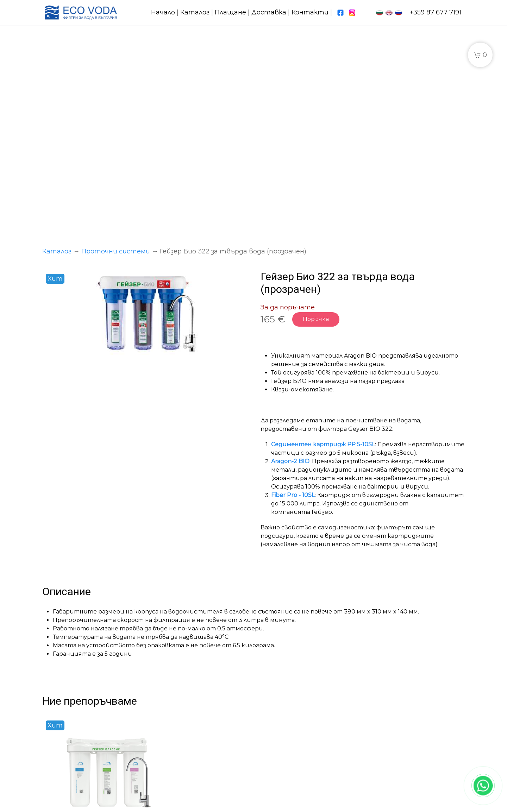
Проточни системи (116, 48)
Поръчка (316, 115)
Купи (127, 676)
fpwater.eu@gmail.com (413, 737)
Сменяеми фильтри (186, 747)
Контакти (310, 12)
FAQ (267, 747)
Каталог (195, 12)
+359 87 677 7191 (435, 12)
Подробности (74, 676)
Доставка (269, 12)
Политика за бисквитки (302, 804)
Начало (163, 12)
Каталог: (167, 709)
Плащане (230, 12)
